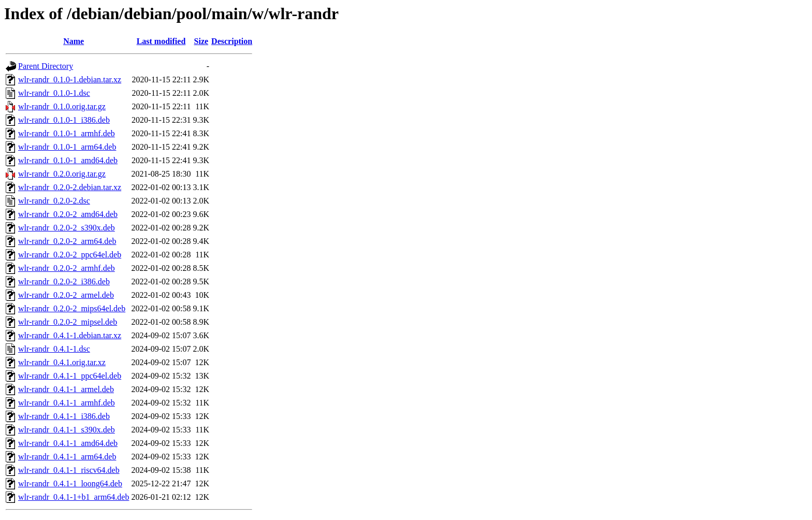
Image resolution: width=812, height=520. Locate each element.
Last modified (161, 41)
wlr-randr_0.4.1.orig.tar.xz (62, 362)
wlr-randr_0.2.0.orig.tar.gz (62, 174)
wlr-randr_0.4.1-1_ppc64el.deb (70, 376)
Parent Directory (46, 66)
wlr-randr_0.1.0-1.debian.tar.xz (70, 80)
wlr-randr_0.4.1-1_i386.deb (64, 416)
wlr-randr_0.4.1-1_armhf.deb (67, 403)
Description (232, 41)
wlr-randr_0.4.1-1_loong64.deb (70, 483)
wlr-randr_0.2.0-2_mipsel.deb (68, 322)
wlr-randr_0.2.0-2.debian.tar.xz (70, 187)
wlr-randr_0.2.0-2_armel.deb (66, 295)
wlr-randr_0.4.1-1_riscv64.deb (69, 470)
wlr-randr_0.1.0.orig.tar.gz (62, 106)
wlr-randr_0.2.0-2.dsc (54, 201)
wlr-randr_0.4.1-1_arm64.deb (67, 457)
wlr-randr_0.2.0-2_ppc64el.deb (70, 255)
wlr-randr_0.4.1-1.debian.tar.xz (70, 335)
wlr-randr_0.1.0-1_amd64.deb (68, 160)
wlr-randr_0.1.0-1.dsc (54, 93)
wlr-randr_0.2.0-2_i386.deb (64, 281)
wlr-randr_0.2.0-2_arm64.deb (67, 241)
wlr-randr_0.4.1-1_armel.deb (66, 389)
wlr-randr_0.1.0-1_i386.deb (64, 120)
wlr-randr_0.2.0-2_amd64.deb (68, 214)
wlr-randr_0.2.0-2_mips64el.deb (72, 308)
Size (201, 41)
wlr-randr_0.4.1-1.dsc (54, 349)
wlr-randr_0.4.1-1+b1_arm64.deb (74, 497)
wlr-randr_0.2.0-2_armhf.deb (67, 268)
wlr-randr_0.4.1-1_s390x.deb (67, 430)
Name (74, 41)
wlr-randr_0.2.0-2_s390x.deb (67, 228)
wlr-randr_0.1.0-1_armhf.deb (67, 133)
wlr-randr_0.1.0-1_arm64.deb (67, 147)
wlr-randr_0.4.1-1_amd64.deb (68, 443)
